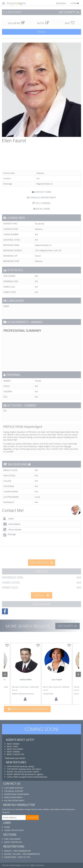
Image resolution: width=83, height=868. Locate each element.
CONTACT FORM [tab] (41, 192)
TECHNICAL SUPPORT (14, 791)
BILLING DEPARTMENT (14, 800)
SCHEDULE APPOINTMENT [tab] (42, 198)
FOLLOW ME (16, 23)
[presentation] (22, 552)
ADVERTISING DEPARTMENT (17, 794)
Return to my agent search (28, 709)
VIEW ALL (41, 595)
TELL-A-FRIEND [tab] (41, 203)
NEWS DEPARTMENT (13, 797)
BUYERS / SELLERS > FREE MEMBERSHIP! (22, 854)
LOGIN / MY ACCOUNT (14, 830)
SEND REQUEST (42, 562)
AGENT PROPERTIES (13, 842)
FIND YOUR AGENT (13, 839)
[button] (63, 3)
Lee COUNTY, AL (68, 626)
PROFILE (41, 32)
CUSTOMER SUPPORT (14, 788)
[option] (57, 674)
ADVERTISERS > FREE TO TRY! (17, 857)
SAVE (70, 23)
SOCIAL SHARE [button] (42, 209)
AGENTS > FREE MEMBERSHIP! (18, 851)
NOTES (43, 23)
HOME (7, 827)
